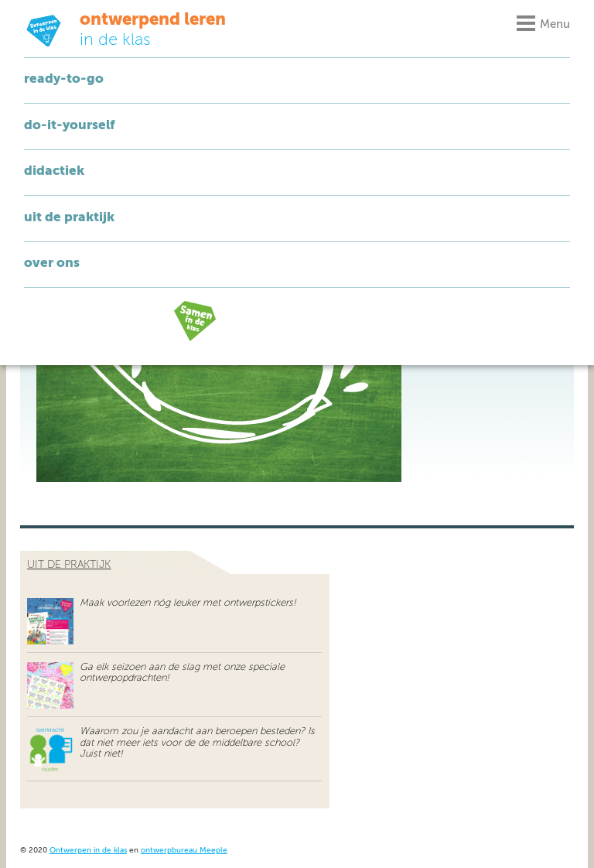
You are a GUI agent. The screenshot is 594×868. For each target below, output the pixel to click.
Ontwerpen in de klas (88, 851)
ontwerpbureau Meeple (184, 851)
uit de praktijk (69, 565)
